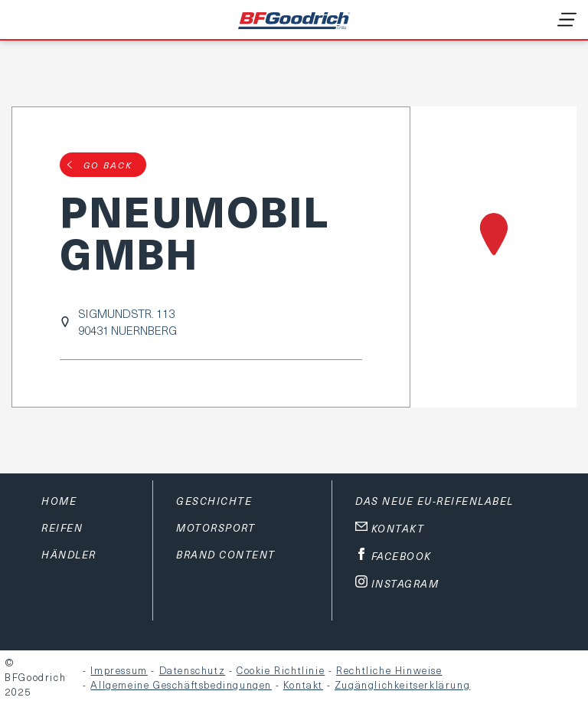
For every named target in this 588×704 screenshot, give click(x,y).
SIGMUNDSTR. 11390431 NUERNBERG (127, 322)
